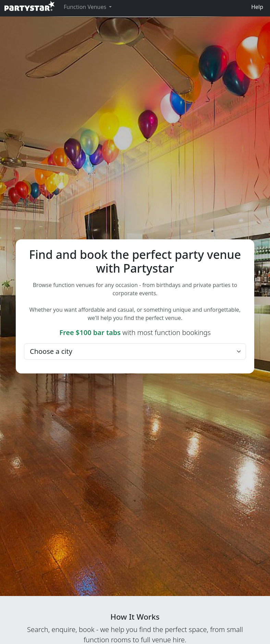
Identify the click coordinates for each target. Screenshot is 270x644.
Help (257, 7)
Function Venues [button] (86, 7)
